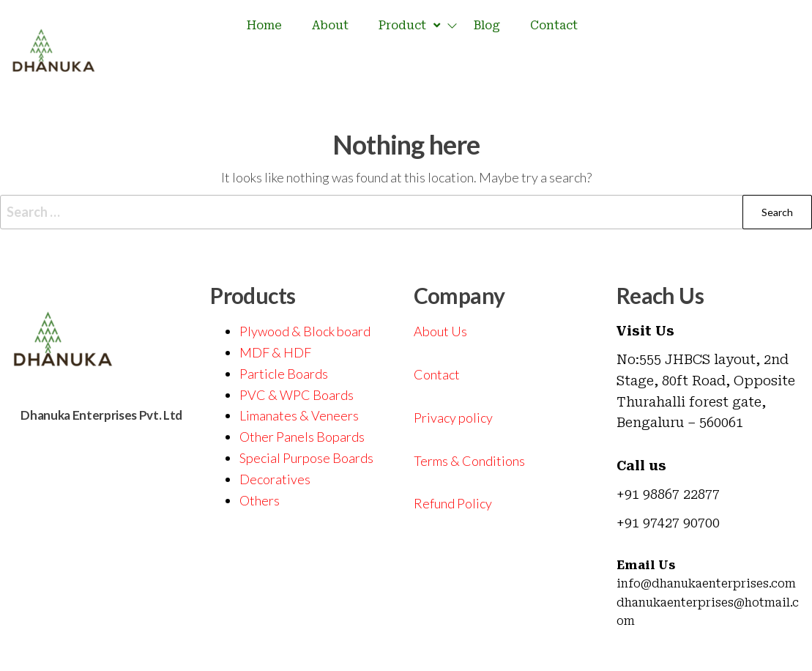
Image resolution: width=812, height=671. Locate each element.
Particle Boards (284, 374)
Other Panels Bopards (302, 437)
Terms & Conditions (469, 461)
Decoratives (275, 479)
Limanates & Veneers (299, 415)
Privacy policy (453, 418)
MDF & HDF (275, 352)
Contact (554, 25)
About (330, 25)
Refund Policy (453, 503)
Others (260, 500)
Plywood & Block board (305, 331)
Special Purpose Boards (306, 458)
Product (411, 26)
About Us (440, 331)
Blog (487, 25)
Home (264, 25)
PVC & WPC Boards (297, 395)
